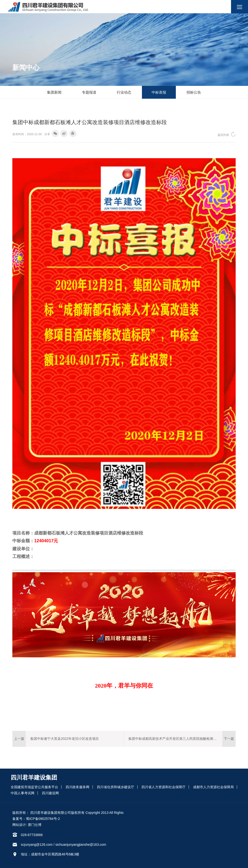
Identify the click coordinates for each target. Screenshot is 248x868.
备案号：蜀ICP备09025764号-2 (36, 819)
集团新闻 (54, 92)
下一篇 (229, 739)
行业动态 (124, 92)
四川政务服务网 (77, 787)
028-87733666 (32, 835)
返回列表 (227, 134)
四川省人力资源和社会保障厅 (163, 787)
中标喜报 (159, 92)
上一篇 (19, 739)
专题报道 (89, 92)
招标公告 (194, 92)
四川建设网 (50, 793)
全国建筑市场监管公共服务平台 (34, 787)
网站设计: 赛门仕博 (27, 825)
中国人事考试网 (23, 793)
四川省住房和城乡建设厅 (116, 787)
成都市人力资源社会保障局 (213, 787)
